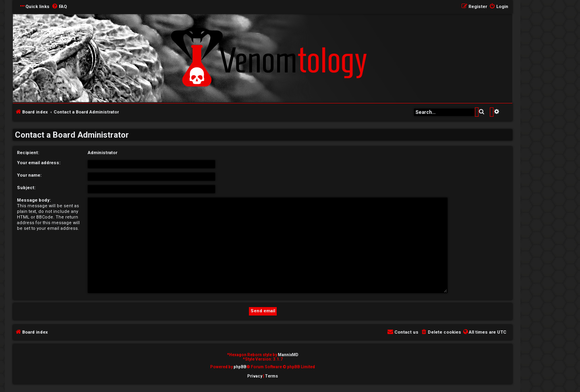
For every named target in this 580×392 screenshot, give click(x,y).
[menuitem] (59, 7)
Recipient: (28, 153)
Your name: (29, 175)
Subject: (26, 188)
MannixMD (288, 355)
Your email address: (39, 163)
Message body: (34, 200)
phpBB (240, 367)
